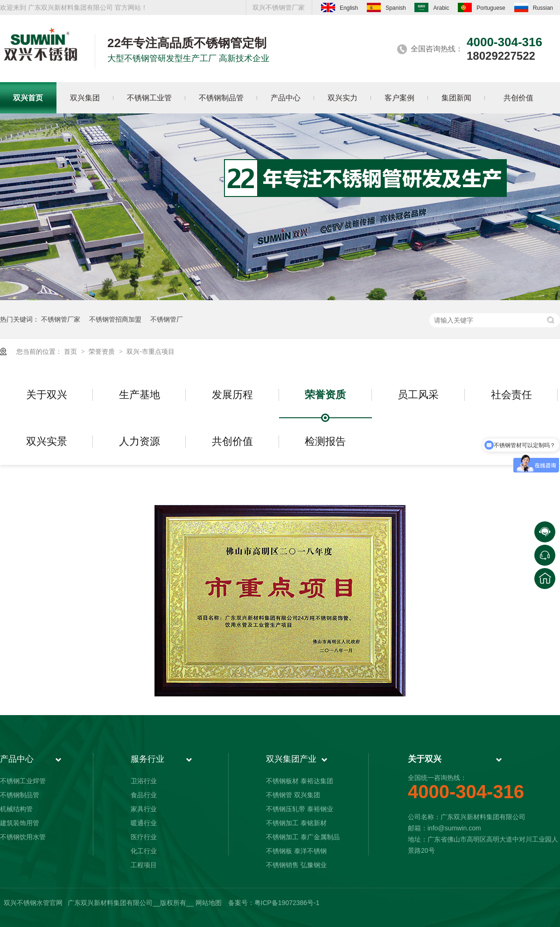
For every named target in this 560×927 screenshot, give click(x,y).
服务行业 (147, 759)
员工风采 (418, 395)
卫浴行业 (144, 781)
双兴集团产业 (291, 759)
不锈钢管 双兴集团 (293, 795)
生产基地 (140, 395)
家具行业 (144, 809)
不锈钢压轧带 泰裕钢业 (300, 809)
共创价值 (232, 441)
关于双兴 (47, 395)
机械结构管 (16, 809)
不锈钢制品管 (20, 795)
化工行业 (144, 851)
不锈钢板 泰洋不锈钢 (296, 851)
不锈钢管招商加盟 (115, 319)
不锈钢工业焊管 (23, 781)
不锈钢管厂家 (61, 319)
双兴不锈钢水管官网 (33, 903)
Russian (534, 7)
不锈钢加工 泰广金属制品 (303, 837)
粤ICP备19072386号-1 (287, 903)
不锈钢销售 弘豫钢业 (296, 865)
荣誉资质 (103, 351)
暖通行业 (144, 823)
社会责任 (511, 395)
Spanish (386, 7)
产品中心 (17, 759)
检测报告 (325, 441)
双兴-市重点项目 (150, 351)
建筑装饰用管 (20, 823)
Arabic (432, 7)
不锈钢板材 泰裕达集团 (300, 781)
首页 (71, 351)
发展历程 (232, 395)
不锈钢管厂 (167, 319)
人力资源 (140, 441)
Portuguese (481, 7)
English (339, 7)
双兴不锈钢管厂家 (279, 7)
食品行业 (144, 795)
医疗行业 (144, 837)
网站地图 (209, 903)
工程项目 (144, 865)
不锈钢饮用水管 (23, 837)
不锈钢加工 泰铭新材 (296, 823)
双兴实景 (47, 441)
